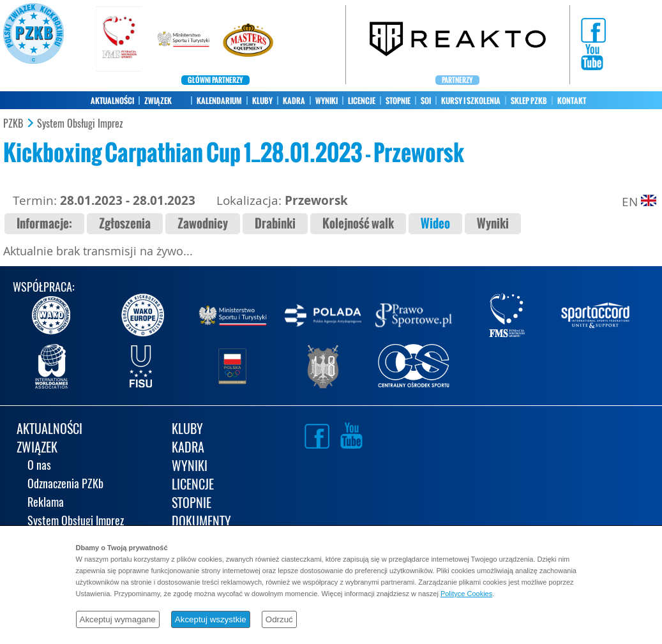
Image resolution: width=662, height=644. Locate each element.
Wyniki (493, 224)
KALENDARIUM (219, 101)
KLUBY (262, 101)
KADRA (294, 101)
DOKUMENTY (201, 522)
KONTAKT (572, 101)
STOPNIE (398, 101)
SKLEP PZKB (529, 101)
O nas (39, 466)
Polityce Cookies (466, 594)
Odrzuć (279, 619)
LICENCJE (362, 101)
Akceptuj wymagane (118, 619)
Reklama (46, 503)
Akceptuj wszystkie (211, 619)
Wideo (435, 224)
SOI (426, 101)
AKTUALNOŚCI (112, 101)
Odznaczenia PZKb (65, 485)
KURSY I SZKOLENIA (471, 101)
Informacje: (44, 224)
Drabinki (275, 224)
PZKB (13, 124)
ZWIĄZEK (158, 101)
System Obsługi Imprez (80, 124)
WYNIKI (327, 101)
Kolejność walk (358, 224)
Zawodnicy (203, 224)
